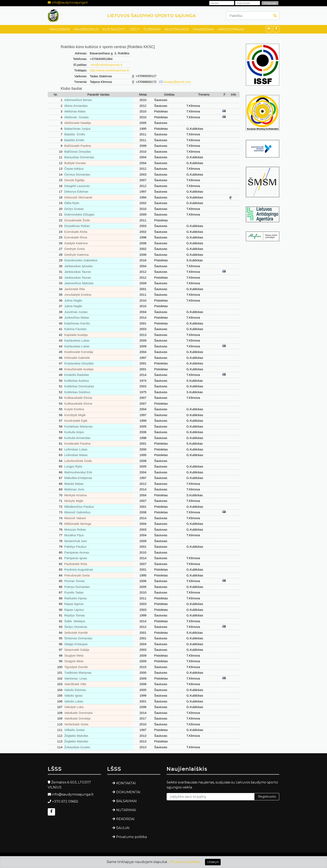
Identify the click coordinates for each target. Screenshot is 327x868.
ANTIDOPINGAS (231, 29)
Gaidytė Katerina (76, 243)
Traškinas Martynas (78, 673)
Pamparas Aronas (77, 552)
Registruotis (267, 797)
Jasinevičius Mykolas (79, 283)
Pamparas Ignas (76, 558)
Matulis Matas (74, 484)
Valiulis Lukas (74, 701)
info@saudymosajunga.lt (70, 2)
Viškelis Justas (74, 730)
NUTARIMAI (126, 810)
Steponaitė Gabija (77, 650)
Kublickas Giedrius (77, 392)
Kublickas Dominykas (79, 386)
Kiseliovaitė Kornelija (79, 352)
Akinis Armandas (76, 106)
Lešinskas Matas (76, 455)
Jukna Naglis (73, 300)
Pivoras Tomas (74, 581)
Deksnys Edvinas (76, 191)
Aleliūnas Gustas (76, 117)
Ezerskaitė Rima (76, 237)
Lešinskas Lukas (76, 449)
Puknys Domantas (77, 587)
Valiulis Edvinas (75, 690)
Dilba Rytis (72, 203)
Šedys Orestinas (76, 627)
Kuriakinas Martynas (78, 426)
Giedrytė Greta (74, 249)
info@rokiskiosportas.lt (106, 65)
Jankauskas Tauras (78, 272)
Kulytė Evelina (74, 409)
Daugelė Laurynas (77, 186)
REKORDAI (125, 819)
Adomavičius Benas (78, 100)
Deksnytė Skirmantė (78, 197)
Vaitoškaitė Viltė (75, 684)
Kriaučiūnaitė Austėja (79, 369)
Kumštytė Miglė (75, 415)
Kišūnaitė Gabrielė (77, 358)
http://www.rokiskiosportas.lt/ (110, 70)
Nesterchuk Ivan (75, 541)
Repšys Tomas (74, 615)
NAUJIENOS (60, 29)
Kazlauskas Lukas (77, 340)
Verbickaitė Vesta (76, 724)
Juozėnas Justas (76, 312)
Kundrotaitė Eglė (76, 421)
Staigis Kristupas (76, 644)
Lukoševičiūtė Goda (78, 461)
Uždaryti (213, 862)
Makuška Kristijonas (78, 478)
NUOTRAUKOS (177, 29)
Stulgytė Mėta (74, 661)
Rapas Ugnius (74, 610)
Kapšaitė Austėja (76, 335)
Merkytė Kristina (75, 495)
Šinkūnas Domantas (78, 638)
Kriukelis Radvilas (77, 375)
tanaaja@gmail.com (177, 82)
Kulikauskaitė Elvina (78, 398)
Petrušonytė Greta (77, 575)
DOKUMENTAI (128, 792)
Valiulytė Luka (74, 707)
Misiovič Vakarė (75, 518)
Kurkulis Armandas (77, 438)
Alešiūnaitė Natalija (78, 123)
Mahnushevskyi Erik (78, 472)
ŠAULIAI (123, 828)
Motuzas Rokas (75, 529)
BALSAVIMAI (126, 801)
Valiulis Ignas (73, 695)
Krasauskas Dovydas (79, 363)
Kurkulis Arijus (74, 432)
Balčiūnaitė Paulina (78, 146)
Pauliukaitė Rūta (76, 564)
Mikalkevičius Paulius (79, 507)
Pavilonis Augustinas (79, 569)
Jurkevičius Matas (77, 317)
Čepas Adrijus (74, 169)
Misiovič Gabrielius (77, 512)
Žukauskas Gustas (77, 747)
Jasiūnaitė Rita (74, 289)
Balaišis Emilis (75, 134)
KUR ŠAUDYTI (114, 29)
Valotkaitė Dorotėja (77, 718)
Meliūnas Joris (74, 489)
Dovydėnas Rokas (77, 226)
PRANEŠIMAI (203, 29)
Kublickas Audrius (77, 381)
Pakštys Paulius (75, 547)
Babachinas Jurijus (77, 129)
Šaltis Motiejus (75, 621)
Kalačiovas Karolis (77, 323)
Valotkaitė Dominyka (78, 713)
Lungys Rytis (73, 466)
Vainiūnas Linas (76, 678)
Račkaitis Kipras (75, 598)
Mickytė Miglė (74, 501)
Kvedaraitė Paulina (77, 443)
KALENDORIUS (86, 29)
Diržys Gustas (74, 209)
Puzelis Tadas (74, 592)
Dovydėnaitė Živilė (77, 220)
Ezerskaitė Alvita (76, 232)
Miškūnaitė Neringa (78, 524)
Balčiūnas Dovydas (78, 152)
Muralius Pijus (74, 535)
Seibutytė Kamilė (76, 633)
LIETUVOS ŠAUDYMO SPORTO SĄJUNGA (152, 16)
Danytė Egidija (74, 180)
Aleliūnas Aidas (75, 111)
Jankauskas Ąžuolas (79, 266)
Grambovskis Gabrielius (81, 260)
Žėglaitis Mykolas (76, 736)
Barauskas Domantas (79, 157)
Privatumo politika (131, 837)
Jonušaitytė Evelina (78, 295)
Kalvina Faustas (75, 329)
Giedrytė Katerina (76, 255)
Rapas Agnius (74, 604)
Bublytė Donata (75, 163)
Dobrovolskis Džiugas (79, 214)
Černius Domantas (77, 174)
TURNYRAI (152, 29)
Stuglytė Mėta (74, 655)
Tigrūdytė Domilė (76, 667)
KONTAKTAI (126, 783)
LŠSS (133, 29)
